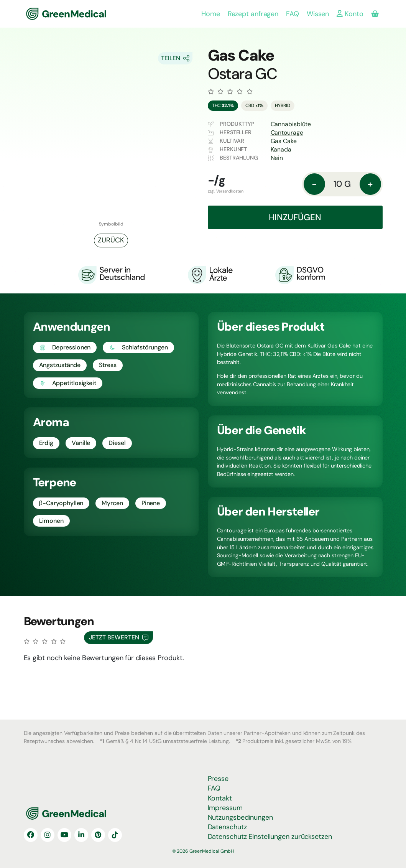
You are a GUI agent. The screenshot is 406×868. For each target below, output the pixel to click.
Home (211, 14)
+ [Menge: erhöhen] (370, 184)
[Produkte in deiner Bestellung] (375, 14)
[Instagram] (48, 835)
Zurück (111, 240)
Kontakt (220, 798)
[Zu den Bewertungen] (230, 92)
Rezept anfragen (253, 14)
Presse (218, 779)
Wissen (318, 14)
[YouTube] (64, 835)
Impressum (225, 808)
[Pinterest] (98, 835)
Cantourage (287, 133)
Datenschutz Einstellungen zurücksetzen (270, 837)
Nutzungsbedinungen (240, 817)
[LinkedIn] (81, 835)
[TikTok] (115, 835)
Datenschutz (227, 827)
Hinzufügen (295, 217)
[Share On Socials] (175, 58)
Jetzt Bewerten (119, 637)
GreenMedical (51, 14)
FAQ (293, 14)
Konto (350, 14)
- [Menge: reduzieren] (314, 184)
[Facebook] (31, 835)
